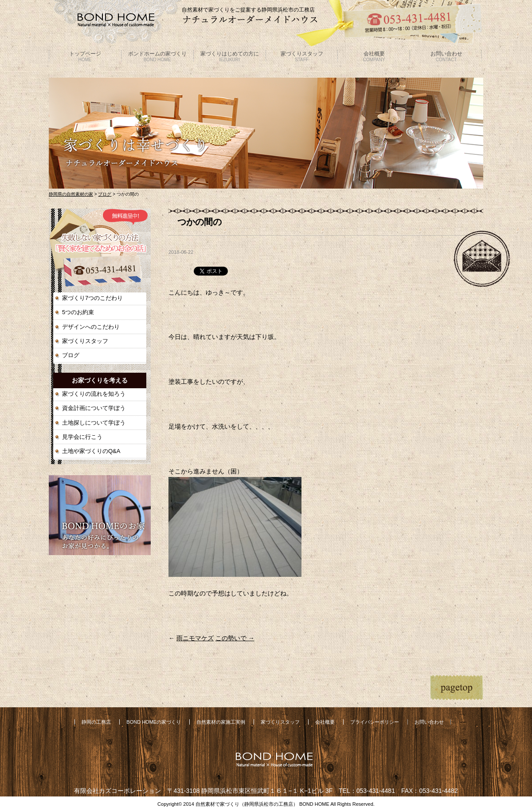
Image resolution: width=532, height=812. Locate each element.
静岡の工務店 (96, 722)
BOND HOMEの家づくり (154, 722)
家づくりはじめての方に (230, 56)
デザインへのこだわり (91, 327)
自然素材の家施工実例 (221, 722)
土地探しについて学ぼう (94, 423)
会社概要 (374, 56)
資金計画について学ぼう (94, 408)
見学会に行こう (82, 437)
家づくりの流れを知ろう (94, 394)
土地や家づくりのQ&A (91, 451)
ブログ (105, 194)
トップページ (85, 56)
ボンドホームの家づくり (157, 56)
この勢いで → (235, 638)
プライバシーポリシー (375, 722)
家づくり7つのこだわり (92, 298)
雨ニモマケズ (195, 638)
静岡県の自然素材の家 (71, 194)
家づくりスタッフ (302, 56)
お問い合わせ (446, 56)
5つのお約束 (78, 312)
